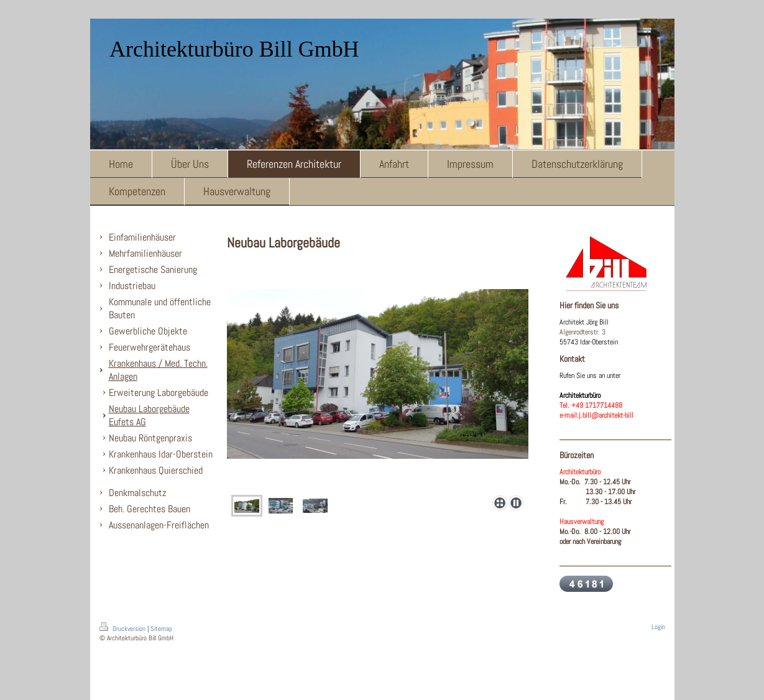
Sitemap (161, 629)
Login (658, 627)
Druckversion (123, 629)
